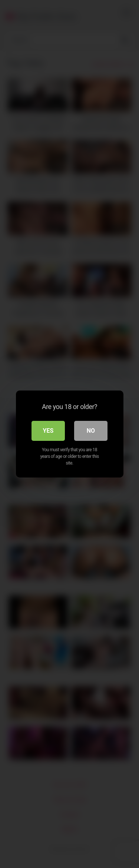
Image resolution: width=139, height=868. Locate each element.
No (91, 431)
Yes (48, 431)
